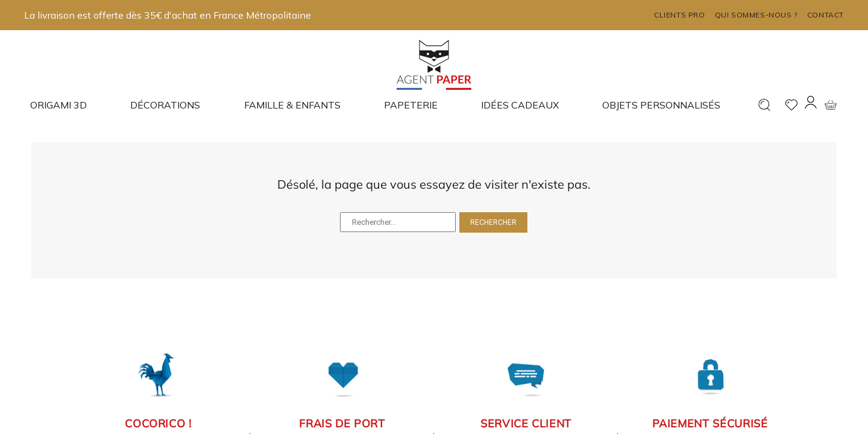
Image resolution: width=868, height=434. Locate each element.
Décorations (165, 105)
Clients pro (680, 15)
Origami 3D (58, 105)
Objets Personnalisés (661, 105)
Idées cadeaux (520, 105)
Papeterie (411, 105)
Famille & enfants (292, 105)
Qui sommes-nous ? (756, 15)
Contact (826, 15)
